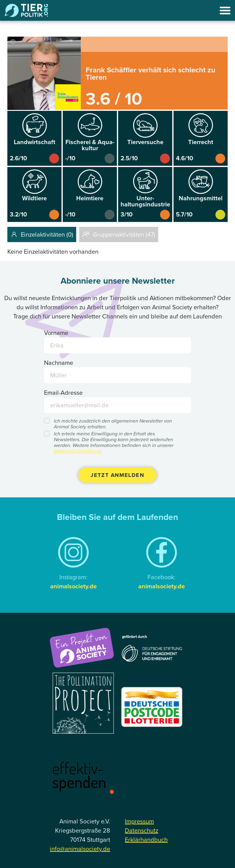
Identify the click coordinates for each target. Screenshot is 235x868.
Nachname (59, 363)
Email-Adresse (63, 393)
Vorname (56, 333)
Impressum (139, 821)
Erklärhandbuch (146, 840)
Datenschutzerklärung (78, 451)
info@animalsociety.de (80, 849)
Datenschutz (142, 830)
